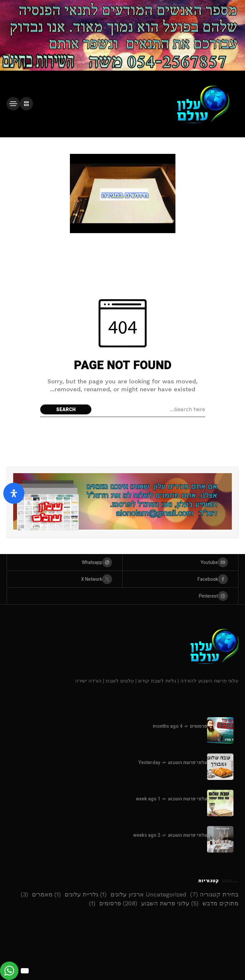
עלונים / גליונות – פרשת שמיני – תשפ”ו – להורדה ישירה (122, 919)
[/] (26, 104)
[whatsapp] (65, 562)
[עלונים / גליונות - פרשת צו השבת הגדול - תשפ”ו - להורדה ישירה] (220, 839)
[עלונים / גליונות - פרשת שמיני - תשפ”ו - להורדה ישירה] (220, 767)
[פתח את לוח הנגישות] (14, 493)
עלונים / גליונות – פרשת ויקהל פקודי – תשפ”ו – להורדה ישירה (123, 961)
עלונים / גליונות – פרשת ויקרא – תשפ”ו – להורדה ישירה (122, 950)
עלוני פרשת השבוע (187, 763)
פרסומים (199, 726)
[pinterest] (122, 596)
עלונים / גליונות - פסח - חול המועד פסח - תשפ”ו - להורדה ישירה (125, 807)
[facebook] (180, 579)
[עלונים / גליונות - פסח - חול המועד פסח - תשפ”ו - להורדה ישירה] (220, 803)
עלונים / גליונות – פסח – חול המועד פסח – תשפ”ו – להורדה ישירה (123, 929)
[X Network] (65, 579)
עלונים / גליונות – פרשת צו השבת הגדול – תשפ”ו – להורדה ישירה (123, 940)
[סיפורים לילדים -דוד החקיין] (220, 730)
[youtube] (180, 562)
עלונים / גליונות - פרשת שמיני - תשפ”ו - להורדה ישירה (137, 771)
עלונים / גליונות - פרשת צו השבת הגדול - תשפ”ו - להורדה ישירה (125, 843)
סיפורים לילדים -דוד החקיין (172, 735)
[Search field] (150, 409)
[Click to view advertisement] (122, 35)
